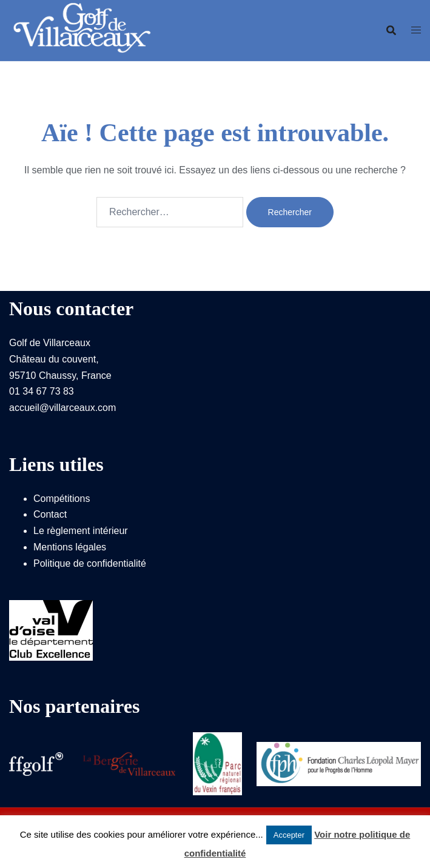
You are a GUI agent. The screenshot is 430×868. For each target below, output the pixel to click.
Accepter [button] (289, 835)
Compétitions (62, 499)
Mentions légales (70, 547)
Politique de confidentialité (90, 563)
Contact (50, 514)
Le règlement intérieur (81, 531)
